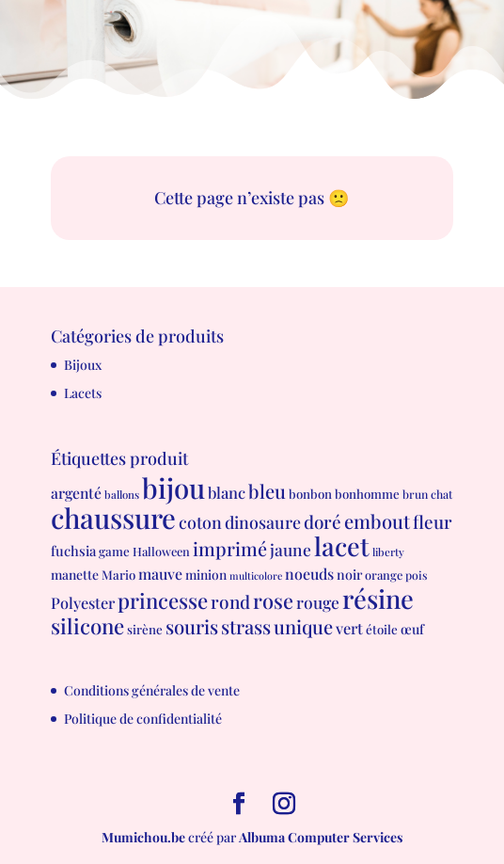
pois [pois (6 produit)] (417, 575)
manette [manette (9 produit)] (75, 574)
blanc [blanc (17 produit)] (227, 492)
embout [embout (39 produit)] (377, 521)
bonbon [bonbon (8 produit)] (310, 494)
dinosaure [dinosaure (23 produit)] (263, 522)
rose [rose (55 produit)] (273, 600)
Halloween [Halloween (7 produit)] (161, 551)
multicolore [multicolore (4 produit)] (256, 576)
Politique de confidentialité (143, 719)
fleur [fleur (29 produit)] (433, 522)
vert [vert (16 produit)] (349, 628)
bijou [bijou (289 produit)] (173, 487)
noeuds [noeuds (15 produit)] (309, 574)
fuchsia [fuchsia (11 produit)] (73, 551)
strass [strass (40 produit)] (246, 626)
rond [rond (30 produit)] (230, 601)
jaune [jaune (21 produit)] (291, 549)
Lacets (83, 393)
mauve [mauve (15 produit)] (160, 574)
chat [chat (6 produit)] (441, 494)
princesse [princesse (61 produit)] (163, 600)
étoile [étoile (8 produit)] (382, 629)
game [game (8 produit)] (114, 551)
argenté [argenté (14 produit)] (76, 493)
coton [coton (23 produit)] (200, 522)
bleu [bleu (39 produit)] (267, 491)
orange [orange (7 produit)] (384, 575)
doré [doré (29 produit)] (323, 522)
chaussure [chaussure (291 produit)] (113, 517)
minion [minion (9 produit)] (206, 574)
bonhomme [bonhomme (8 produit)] (367, 494)
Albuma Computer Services (321, 837)
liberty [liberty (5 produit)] (388, 552)
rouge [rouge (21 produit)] (318, 602)
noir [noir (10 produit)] (349, 575)
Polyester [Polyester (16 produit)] (83, 602)
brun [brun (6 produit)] (415, 494)
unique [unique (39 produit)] (303, 626)
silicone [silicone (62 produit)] (87, 626)
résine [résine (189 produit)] (378, 598)
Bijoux (83, 365)
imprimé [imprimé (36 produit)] (230, 549)
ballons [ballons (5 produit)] (122, 495)
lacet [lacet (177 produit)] (342, 546)
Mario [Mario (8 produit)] (118, 575)
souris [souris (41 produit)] (192, 626)
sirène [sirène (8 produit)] (145, 629)
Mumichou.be (143, 837)
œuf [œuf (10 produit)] (412, 629)
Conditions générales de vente (152, 690)
